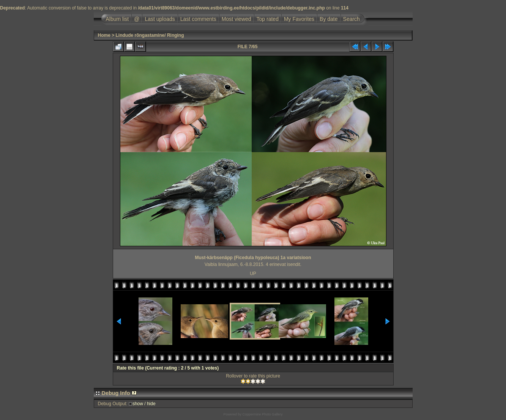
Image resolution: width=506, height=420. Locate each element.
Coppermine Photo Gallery (262, 414)
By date (329, 19)
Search (352, 19)
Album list (117, 19)
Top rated (268, 19)
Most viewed (236, 19)
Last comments (198, 19)
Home (104, 35)
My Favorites (299, 19)
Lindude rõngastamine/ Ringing (150, 35)
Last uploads (160, 19)
